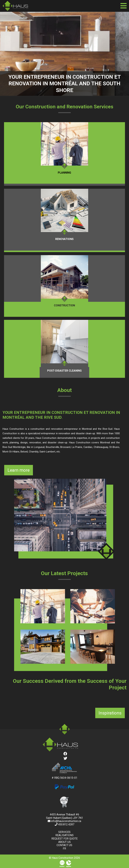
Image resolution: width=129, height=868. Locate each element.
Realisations (64, 835)
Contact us (64, 845)
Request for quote (64, 839)
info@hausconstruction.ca (64, 821)
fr (64, 849)
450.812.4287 (64, 824)
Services (64, 832)
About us (64, 842)
